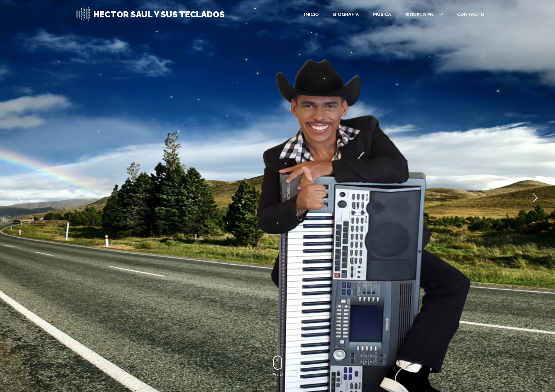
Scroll (278, 366)
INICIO (311, 14)
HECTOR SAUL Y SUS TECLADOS (159, 15)
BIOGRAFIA (346, 14)
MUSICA (382, 14)
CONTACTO (471, 14)
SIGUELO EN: (420, 15)
